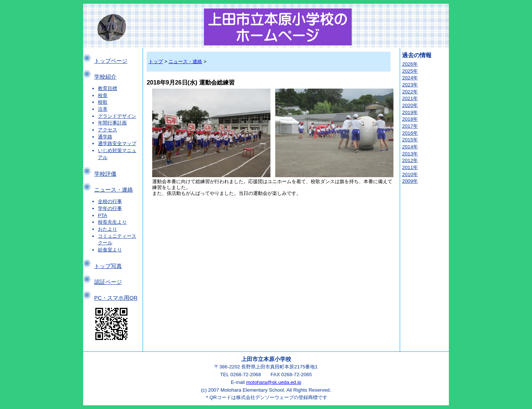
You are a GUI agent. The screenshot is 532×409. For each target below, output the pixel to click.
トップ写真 (108, 266)
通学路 (105, 137)
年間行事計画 (112, 123)
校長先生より (112, 222)
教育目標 (108, 88)
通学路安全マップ (117, 143)
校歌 (103, 102)
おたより (108, 229)
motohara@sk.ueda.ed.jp (274, 382)
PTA (103, 215)
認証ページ (108, 282)
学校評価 (105, 174)
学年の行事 (110, 208)
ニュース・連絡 (114, 190)
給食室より (110, 250)
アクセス (108, 130)
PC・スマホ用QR (116, 298)
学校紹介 (105, 77)
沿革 (103, 109)
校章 (103, 95)
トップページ (111, 61)
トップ (156, 61)
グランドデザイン (117, 116)
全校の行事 (110, 201)
